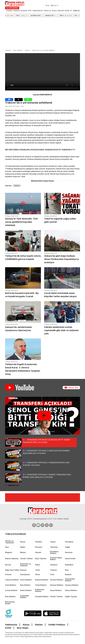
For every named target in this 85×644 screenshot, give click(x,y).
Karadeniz (69, 542)
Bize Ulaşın (23, 628)
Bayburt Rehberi (42, 580)
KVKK (8, 628)
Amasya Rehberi (72, 585)
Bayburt (68, 574)
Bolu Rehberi (10, 597)
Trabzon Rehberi (12, 580)
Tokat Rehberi (41, 585)
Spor (7, 547)
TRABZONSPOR (37, 11)
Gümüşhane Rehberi (70, 580)
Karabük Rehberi (42, 597)
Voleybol (54, 565)
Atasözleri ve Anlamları (26, 565)
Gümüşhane (25, 574)
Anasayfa (8, 50)
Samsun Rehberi (57, 585)
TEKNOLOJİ (47, 11)
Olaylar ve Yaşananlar (10, 542)
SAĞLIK (54, 11)
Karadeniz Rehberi (54, 552)
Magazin (9, 552)
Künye (26, 625)
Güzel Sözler (70, 559)
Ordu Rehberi (11, 585)
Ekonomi (39, 547)
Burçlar (8, 565)
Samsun (23, 570)
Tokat (37, 570)
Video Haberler (18, 50)
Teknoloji (54, 547)
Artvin (38, 574)
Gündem (39, 542)
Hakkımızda (11, 625)
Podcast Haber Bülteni (56, 559)
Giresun (8, 574)
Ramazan (69, 552)
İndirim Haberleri (12, 559)
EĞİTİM (67, 11)
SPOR (30, 11)
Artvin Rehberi (26, 580)
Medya (23, 552)
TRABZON (16, 11)
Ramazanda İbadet (10, 603)
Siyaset (38, 552)
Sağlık (68, 547)
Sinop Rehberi (56, 590)
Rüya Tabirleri (41, 559)
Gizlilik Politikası (57, 625)
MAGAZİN (61, 11)
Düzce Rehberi (71, 590)
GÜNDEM (9, 11)
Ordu (52, 574)
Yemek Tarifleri (26, 559)
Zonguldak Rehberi (24, 597)
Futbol (38, 565)
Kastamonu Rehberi (40, 590)
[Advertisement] (43, 34)
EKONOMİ (24, 11)
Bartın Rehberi (26, 590)
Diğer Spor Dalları (12, 570)
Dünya (23, 542)
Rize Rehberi (25, 585)
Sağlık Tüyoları (71, 597)
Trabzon (27, 50)
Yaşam (53, 542)
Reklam (39, 625)
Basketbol (69, 565)
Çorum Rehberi (11, 590)
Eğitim (23, 547)
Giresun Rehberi (57, 580)
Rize (67, 570)
